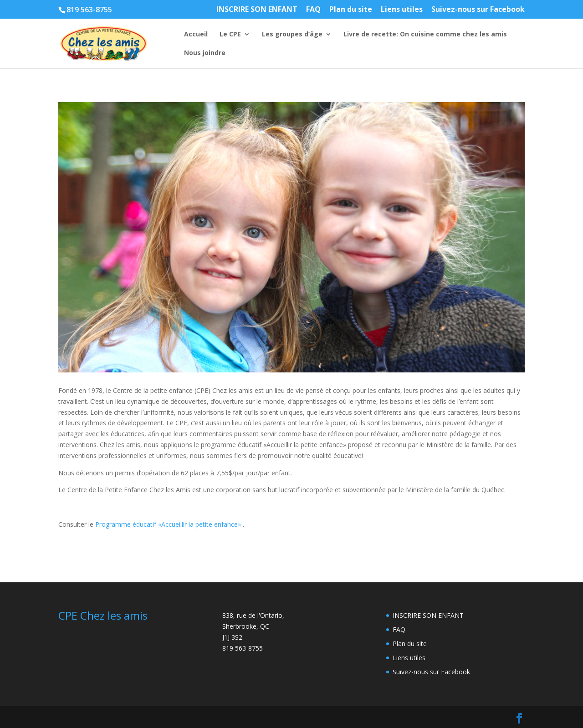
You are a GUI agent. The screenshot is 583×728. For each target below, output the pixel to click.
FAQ (313, 10)
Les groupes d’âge (292, 35)
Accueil (196, 35)
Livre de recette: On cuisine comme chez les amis (425, 35)
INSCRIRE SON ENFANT (257, 10)
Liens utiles (402, 10)
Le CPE (230, 35)
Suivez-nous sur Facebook (478, 10)
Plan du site (351, 10)
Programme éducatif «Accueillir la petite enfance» (168, 524)
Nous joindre (205, 53)
